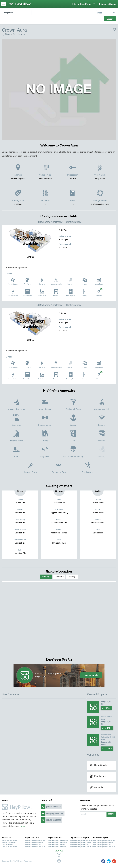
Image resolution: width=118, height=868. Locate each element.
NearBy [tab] (72, 577)
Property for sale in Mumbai (34, 843)
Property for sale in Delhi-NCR (35, 847)
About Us (99, 787)
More (100, 13)
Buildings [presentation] (46, 577)
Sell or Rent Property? (83, 4)
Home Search (100, 765)
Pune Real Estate (8, 845)
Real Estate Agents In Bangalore (104, 841)
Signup (113, 4)
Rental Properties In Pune (56, 845)
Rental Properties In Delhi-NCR (58, 847)
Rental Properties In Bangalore (58, 841)
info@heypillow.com (55, 813)
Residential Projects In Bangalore (81, 841)
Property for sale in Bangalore (35, 841)
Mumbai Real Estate (9, 843)
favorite (114, 29)
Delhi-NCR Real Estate (9, 847)
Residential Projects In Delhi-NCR (81, 847)
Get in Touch (91, 675)
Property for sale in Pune (33, 845)
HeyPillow (20, 4)
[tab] (46, 577)
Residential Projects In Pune (80, 845)
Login (102, 4)
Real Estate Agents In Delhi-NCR (104, 847)
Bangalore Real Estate (9, 841)
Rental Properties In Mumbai (57, 843)
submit (111, 814)
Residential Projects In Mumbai (81, 843)
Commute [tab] (59, 577)
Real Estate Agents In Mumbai (103, 843)
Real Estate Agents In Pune (102, 845)
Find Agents (100, 776)
